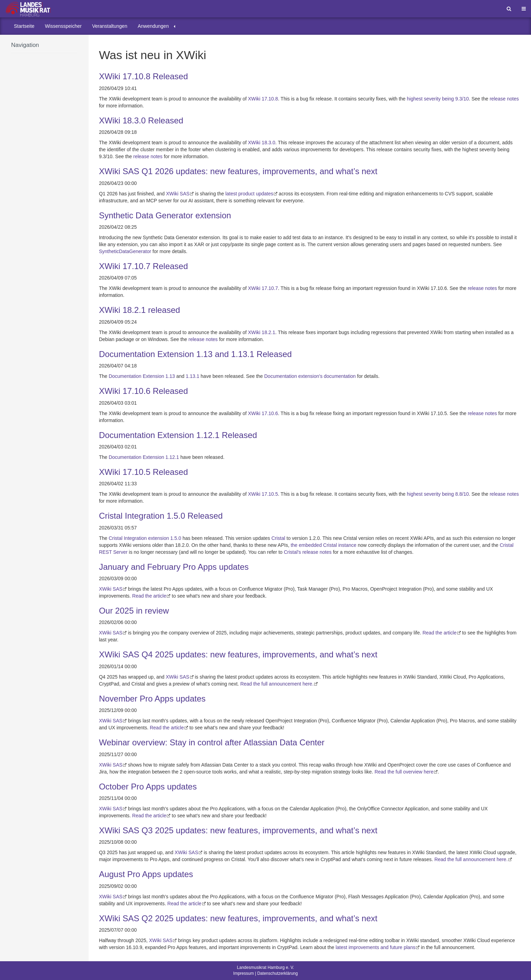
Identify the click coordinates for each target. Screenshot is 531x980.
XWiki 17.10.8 (263, 99)
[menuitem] (24, 26)
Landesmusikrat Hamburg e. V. (265, 967)
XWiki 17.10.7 (263, 288)
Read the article (149, 596)
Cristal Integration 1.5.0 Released (161, 516)
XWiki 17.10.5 (263, 494)
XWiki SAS (178, 194)
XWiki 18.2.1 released (140, 310)
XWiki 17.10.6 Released (144, 391)
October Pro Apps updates (148, 787)
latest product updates (249, 194)
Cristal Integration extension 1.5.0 (145, 538)
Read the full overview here (404, 772)
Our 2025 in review (134, 611)
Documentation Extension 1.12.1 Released (178, 435)
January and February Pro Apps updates (174, 567)
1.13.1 (193, 376)
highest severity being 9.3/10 (438, 99)
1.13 (170, 376)
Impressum (243, 973)
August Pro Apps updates (146, 874)
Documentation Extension (137, 376)
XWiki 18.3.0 (262, 143)
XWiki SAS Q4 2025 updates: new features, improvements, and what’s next (238, 654)
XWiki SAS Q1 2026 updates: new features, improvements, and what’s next (238, 171)
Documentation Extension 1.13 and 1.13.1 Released (195, 354)
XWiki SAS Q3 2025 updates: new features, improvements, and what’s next (238, 830)
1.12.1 (172, 457)
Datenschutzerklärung (277, 973)
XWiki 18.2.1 (262, 332)
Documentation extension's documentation (310, 376)
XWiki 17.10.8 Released (144, 76)
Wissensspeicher (63, 26)
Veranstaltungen (110, 26)
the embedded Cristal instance (323, 545)
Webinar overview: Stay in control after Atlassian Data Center (212, 742)
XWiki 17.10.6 (263, 413)
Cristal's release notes (308, 552)
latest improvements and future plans (376, 947)
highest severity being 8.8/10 (438, 494)
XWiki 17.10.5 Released (144, 472)
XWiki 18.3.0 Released (141, 120)
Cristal (278, 538)
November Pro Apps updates (152, 699)
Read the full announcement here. (277, 684)
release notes (504, 99)
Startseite (24, 26)
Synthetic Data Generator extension (165, 215)
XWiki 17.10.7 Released (144, 266)
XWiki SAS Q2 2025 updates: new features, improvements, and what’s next (238, 918)
